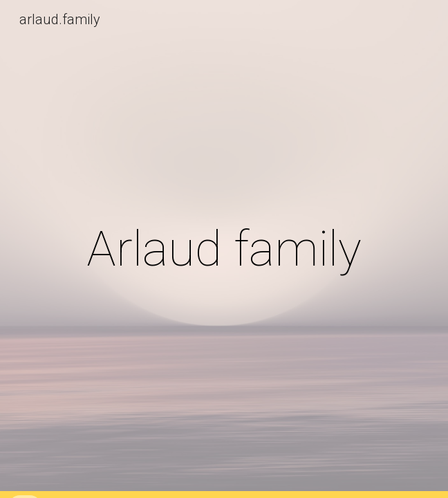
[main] (224, 249)
